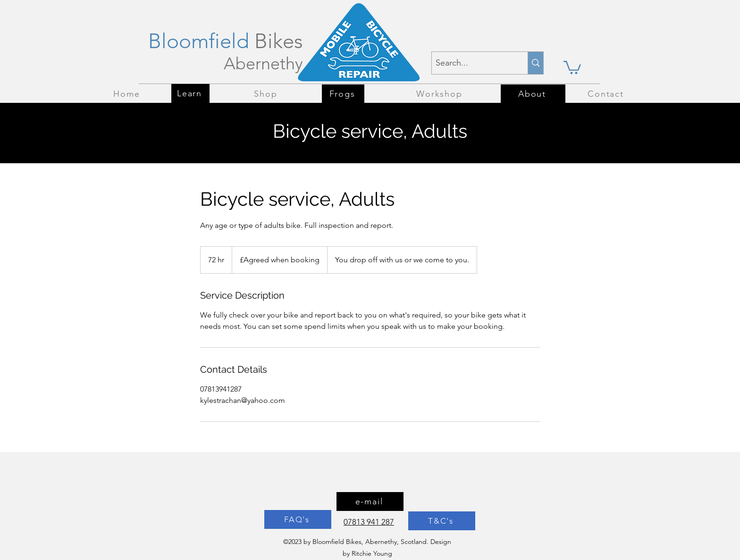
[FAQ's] (298, 519)
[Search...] (472, 63)
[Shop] (267, 94)
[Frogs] (343, 94)
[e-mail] (370, 501)
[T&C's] (442, 521)
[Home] (128, 94)
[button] (572, 67)
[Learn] (190, 93)
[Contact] (607, 94)
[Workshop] (440, 94)
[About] (533, 94)
